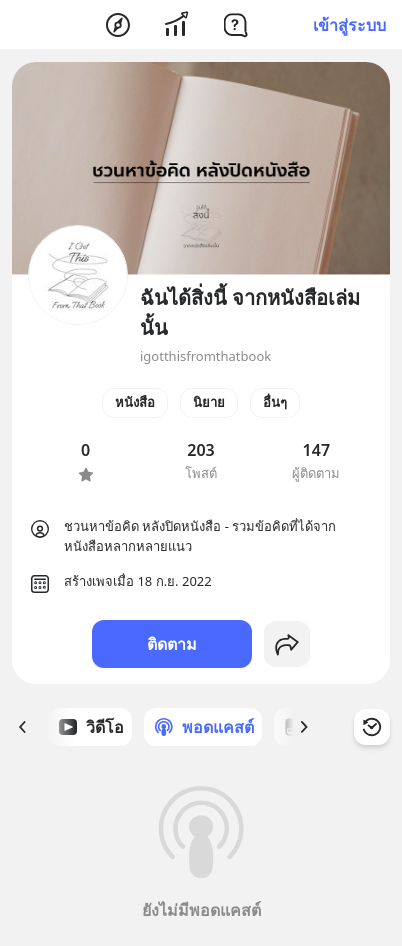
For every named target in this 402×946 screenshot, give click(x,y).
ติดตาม (172, 644)
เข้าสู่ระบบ (349, 25)
